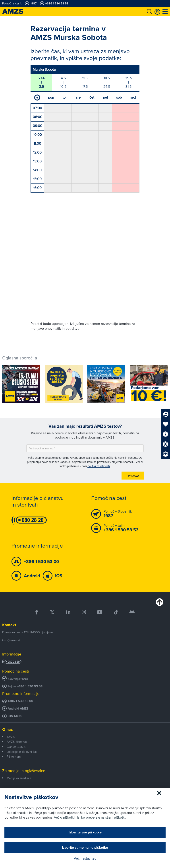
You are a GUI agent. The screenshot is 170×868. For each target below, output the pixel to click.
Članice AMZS (16, 747)
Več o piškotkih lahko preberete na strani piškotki (90, 817)
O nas (8, 730)
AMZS (11, 737)
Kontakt (9, 625)
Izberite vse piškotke (85, 832)
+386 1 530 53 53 (30, 686)
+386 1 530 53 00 (20, 701)
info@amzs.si (11, 640)
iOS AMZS (15, 716)
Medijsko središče (19, 778)
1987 (25, 679)
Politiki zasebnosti (99, 466)
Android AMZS (18, 709)
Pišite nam (14, 757)
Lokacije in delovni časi (22, 752)
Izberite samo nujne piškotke (85, 848)
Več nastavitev (85, 858)
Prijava (134, 476)
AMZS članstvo (17, 742)
